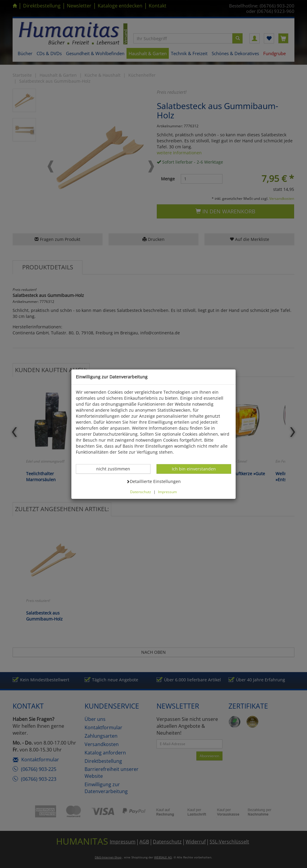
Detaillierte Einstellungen (153, 481)
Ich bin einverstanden (194, 469)
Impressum (167, 492)
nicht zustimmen (116, 469)
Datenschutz (141, 492)
